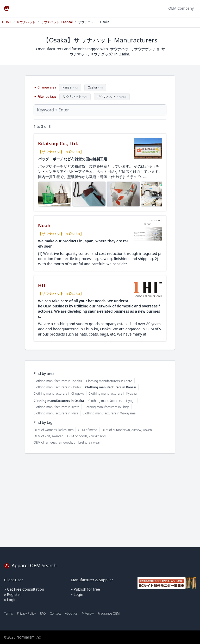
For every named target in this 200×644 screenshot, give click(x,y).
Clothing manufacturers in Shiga (107, 407)
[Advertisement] (100, 500)
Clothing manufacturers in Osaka (59, 401)
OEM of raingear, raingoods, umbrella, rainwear (67, 442)
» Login (10, 600)
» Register (13, 594)
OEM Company (181, 8)
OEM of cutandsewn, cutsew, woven (127, 430)
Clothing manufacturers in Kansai (111, 387)
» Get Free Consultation (24, 589)
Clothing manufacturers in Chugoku (59, 393)
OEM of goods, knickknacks (86, 436)
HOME (7, 22)
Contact (55, 613)
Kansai (70, 87)
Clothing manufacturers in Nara (56, 413)
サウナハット (26, 22)
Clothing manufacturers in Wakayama (109, 413)
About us (71, 613)
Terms (8, 613)
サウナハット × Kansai (57, 22)
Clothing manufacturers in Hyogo (112, 401)
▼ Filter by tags (45, 97)
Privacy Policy (26, 613)
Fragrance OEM (109, 613)
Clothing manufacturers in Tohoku (58, 381)
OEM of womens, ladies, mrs (54, 430)
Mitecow (88, 613)
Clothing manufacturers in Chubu (57, 387)
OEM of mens (87, 430)
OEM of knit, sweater (48, 436)
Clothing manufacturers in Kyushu (113, 393)
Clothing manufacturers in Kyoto (57, 407)
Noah (44, 225)
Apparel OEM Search (30, 565)
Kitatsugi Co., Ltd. (58, 143)
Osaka (95, 87)
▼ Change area (45, 87)
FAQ (43, 613)
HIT (42, 285)
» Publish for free (85, 589)
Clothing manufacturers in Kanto (109, 381)
